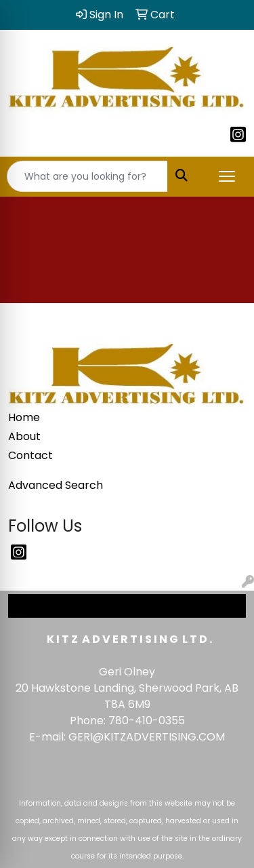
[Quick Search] (87, 176)
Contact (30, 455)
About (24, 436)
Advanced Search (56, 485)
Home (24, 417)
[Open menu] (227, 176)
